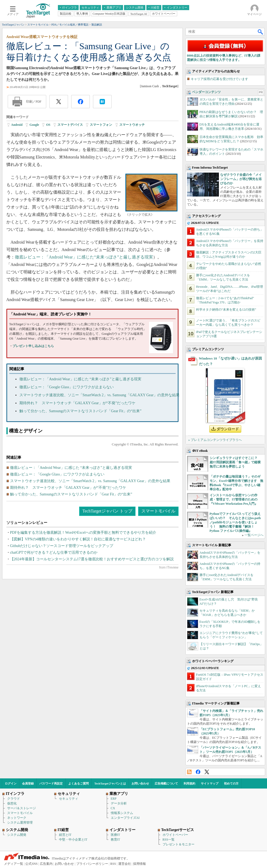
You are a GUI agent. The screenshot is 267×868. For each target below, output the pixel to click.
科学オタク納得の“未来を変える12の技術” (226, 310)
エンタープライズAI (125, 818)
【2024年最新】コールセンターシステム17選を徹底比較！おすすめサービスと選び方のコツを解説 (92, 559)
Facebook (198, 772)
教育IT (115, 840)
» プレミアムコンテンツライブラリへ (215, 440)
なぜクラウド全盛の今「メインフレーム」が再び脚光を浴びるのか (241, 179)
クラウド (14, 799)
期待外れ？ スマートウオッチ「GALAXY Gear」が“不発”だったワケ (78, 403)
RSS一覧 (169, 840)
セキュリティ (69, 799)
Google (34, 125)
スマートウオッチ (132, 125)
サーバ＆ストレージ (22, 808)
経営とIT (65, 835)
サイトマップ (210, 783)
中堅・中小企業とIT (73, 840)
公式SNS (31, 864)
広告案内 (46, 864)
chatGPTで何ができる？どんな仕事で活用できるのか (54, 552)
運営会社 (125, 864)
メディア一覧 (14, 864)
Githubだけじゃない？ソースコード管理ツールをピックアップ (62, 546)
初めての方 (231, 783)
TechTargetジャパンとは (110, 783)
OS (48, 125)
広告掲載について (166, 783)
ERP (114, 799)
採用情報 (139, 864)
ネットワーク (17, 818)
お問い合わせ (140, 783)
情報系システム (122, 813)
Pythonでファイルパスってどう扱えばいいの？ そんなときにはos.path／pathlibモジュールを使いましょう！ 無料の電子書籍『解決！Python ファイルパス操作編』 (235, 522)
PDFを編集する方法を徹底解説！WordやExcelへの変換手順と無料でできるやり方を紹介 (83, 533)
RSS (189, 772)
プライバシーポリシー (92, 864)
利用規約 (189, 783)
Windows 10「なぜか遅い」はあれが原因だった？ (230, 361)
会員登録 (28, 783)
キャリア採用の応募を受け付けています (219, 79)
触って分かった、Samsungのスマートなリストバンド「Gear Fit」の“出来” (80, 411)
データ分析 (119, 803)
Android (17, 125)
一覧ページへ (254, 535)
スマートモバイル (158, 511)
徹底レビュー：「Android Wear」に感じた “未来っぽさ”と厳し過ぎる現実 (80, 379)
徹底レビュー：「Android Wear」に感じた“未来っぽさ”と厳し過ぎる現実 (84, 257)
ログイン (11, 783)
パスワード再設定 (51, 783)
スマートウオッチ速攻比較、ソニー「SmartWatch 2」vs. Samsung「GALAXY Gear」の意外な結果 (99, 395)
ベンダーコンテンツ (206, 92)
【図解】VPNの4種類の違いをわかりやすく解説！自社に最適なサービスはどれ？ (78, 539)
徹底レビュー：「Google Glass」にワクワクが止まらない (67, 387)
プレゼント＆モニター (179, 844)
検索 (261, 32)
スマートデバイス (70, 125)
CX (113, 808)
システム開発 (17, 835)
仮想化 (12, 803)
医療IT (115, 835)
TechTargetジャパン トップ (107, 511)
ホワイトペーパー (175, 835)
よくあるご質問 (79, 783)
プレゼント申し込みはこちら (33, 346)
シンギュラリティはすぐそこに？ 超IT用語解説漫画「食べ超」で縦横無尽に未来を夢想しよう (235, 462)
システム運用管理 (20, 823)
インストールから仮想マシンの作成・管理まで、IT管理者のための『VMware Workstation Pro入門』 (234, 499)
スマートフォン (101, 125)
